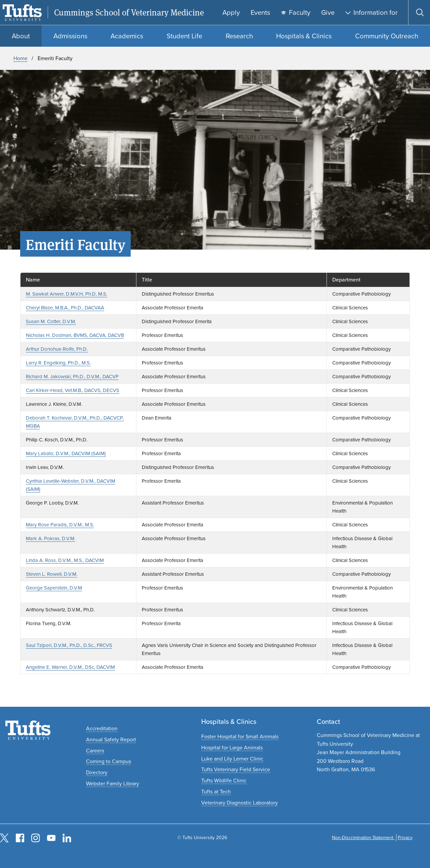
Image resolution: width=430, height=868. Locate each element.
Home (20, 58)
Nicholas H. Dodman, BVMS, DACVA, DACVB (75, 335)
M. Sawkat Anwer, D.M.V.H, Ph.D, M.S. (67, 294)
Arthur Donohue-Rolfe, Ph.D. (57, 349)
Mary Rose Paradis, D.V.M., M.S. (60, 525)
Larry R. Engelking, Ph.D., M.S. (58, 363)
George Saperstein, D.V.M (54, 588)
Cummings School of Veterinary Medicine (129, 13)
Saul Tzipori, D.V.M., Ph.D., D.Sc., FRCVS (69, 645)
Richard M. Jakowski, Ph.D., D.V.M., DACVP (72, 377)
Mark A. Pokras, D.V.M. (51, 538)
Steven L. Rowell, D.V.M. (52, 574)
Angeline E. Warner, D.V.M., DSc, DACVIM (70, 667)
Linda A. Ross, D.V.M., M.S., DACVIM (65, 560)
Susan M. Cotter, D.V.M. (51, 321)
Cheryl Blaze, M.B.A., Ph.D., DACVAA (65, 308)
